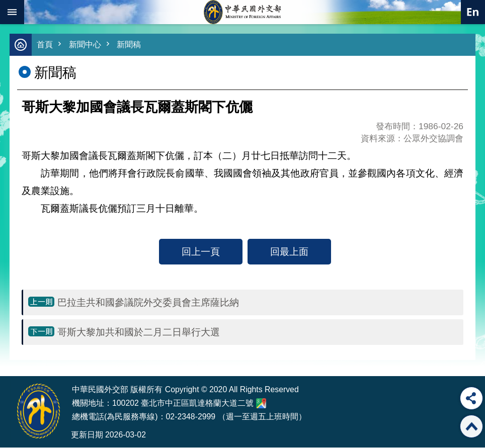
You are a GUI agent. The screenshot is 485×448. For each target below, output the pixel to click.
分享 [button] (471, 398)
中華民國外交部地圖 (261, 404)
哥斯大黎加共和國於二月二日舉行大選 (139, 332)
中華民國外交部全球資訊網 (242, 12)
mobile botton (12, 12)
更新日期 (87, 435)
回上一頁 (201, 252)
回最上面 (289, 252)
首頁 (45, 45)
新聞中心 (87, 45)
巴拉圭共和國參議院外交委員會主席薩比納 (148, 303)
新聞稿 (133, 45)
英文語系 (473, 12)
